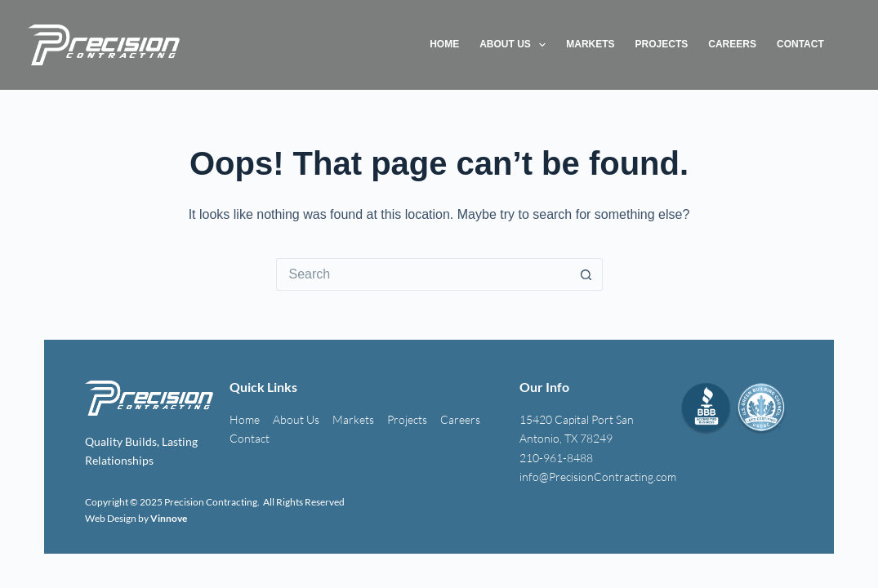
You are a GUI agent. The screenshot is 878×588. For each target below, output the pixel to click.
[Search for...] (423, 274)
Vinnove (169, 518)
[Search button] (586, 274)
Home (444, 44)
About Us (516, 45)
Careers (732, 44)
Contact (800, 44)
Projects (662, 44)
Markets (590, 44)
